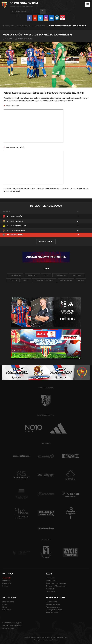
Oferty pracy (50, 591)
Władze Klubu (51, 581)
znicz (26, 280)
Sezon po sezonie (52, 613)
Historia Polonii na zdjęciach (12, 623)
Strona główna (23, 26)
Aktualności (40, 26)
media (54, 640)
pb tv (46, 275)
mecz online (66, 280)
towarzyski (15, 275)
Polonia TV (6, 581)
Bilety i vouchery (8, 602)
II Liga (4, 604)
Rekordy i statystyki (53, 607)
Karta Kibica (7, 610)
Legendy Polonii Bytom (54, 610)
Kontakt (5, 586)
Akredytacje (50, 589)
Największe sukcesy (53, 604)
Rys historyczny (52, 602)
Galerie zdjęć (7, 583)
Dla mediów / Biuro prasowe (56, 586)
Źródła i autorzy (8, 628)
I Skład (5, 607)
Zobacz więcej (46, 241)
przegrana (60, 275)
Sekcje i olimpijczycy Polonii (12, 625)
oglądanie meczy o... (44, 280)
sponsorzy (32, 275)
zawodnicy (77, 275)
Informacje (50, 578)
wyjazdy (13, 280)
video (81, 280)
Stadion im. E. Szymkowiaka (56, 583)
